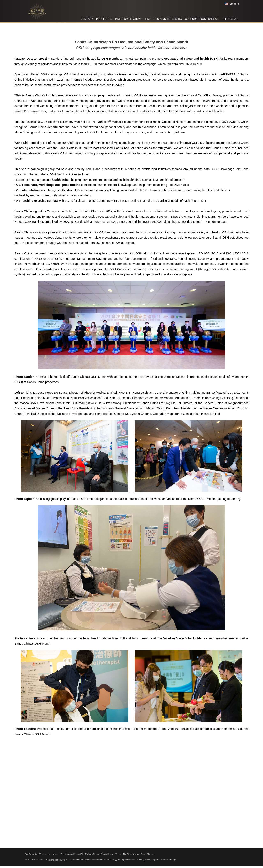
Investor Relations (129, 19)
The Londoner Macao (49, 854)
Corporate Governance (202, 19)
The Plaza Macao (131, 854)
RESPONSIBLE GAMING (168, 19)
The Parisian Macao (90, 854)
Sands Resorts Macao (111, 854)
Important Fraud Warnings (164, 860)
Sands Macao (147, 854)
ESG (148, 19)
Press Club (230, 19)
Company (87, 19)
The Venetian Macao (70, 854)
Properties (104, 19)
